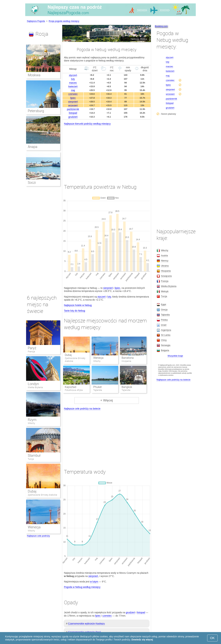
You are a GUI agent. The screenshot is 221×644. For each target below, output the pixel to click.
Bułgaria (165, 350)
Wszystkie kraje (175, 356)
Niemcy (165, 261)
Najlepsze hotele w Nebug (78, 305)
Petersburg (36, 111)
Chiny (164, 340)
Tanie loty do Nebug (75, 311)
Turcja (31, 459)
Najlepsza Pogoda (36, 21)
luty (73, 79)
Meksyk (165, 291)
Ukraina (165, 266)
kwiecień (73, 86)
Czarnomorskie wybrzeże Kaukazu (86, 624)
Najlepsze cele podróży (38, 536)
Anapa (33, 147)
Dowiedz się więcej (142, 640)
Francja (31, 352)
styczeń (73, 75)
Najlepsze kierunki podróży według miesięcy (87, 124)
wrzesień (73, 105)
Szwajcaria (166, 276)
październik (73, 109)
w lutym (94, 582)
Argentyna (166, 330)
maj (73, 90)
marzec (73, 83)
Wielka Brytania (35, 387)
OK (212, 638)
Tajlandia (165, 315)
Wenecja (98, 358)
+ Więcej (106, 400)
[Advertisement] (107, 151)
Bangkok (127, 387)
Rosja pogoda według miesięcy (64, 21)
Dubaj (68, 355)
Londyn (33, 384)
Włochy (31, 423)
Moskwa (34, 75)
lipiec (73, 98)
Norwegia (166, 345)
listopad (73, 113)
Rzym (32, 420)
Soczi (32, 183)
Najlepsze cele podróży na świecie (82, 409)
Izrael (164, 325)
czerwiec (73, 94)
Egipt (164, 304)
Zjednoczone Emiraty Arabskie (42, 495)
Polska (164, 320)
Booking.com (161, 26)
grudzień (73, 117)
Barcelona (128, 358)
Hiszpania (166, 271)
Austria (164, 255)
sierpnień (73, 102)
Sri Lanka (166, 335)
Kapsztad (71, 387)
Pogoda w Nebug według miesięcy (82, 587)
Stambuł (34, 455)
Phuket (97, 387)
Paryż (32, 348)
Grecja (164, 310)
